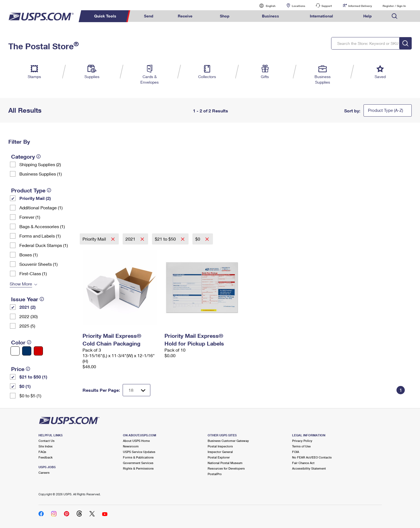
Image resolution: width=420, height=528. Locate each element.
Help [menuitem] (368, 16)
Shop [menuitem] (225, 16)
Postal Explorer (219, 457)
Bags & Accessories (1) (42, 226)
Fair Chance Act (303, 463)
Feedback (46, 457)
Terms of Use (301, 446)
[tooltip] (38, 156)
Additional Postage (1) (41, 208)
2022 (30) (29, 316)
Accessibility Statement (309, 468)
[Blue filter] (27, 351)
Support (327, 6)
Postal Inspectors (220, 446)
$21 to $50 (166, 239)
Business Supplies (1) (41, 174)
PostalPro (215, 474)
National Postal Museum (225, 463)
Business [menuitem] (270, 16)
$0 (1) (25, 386)
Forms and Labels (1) (40, 236)
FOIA (296, 452)
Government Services (138, 463)
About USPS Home (136, 441)
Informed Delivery (360, 6)
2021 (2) (28, 307)
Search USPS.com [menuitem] (395, 16)
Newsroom (131, 446)
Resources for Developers (226, 468)
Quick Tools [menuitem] (105, 16)
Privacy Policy (302, 441)
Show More (21, 284)
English (265, 6)
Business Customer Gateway (228, 441)
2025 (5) (27, 326)
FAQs (42, 452)
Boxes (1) (29, 255)
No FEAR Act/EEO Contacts (312, 457)
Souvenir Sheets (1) (38, 264)
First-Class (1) (33, 273)
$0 (198, 239)
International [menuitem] (321, 16)
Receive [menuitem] (185, 16)
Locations (298, 6)
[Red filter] (38, 351)
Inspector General (220, 452)
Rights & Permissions (138, 468)
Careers (44, 472)
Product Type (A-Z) (386, 110)
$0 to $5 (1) (30, 396)
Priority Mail (95, 239)
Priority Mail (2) (35, 198)
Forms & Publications (138, 457)
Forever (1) (30, 217)
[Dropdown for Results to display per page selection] (136, 390)
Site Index (46, 446)
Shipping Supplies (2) (40, 164)
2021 (131, 239)
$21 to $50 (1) (33, 377)
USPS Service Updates (139, 452)
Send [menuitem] (149, 16)
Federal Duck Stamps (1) (44, 245)
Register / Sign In (394, 6)
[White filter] (15, 351)
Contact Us (47, 441)
